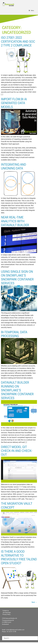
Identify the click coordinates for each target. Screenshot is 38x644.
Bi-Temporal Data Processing (14, 334)
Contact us (6, 611)
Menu (31, 11)
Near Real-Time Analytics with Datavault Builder (15, 221)
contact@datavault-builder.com (15, 630)
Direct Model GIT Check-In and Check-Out (17, 451)
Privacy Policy (6, 614)
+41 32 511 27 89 (11, 632)
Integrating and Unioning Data (14, 166)
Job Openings (7, 612)
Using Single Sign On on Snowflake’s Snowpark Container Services (17, 277)
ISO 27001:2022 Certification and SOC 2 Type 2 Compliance (18, 41)
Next (34, 602)
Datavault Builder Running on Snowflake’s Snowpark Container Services (17, 390)
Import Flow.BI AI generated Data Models (14, 103)
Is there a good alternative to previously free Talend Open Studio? (19, 557)
